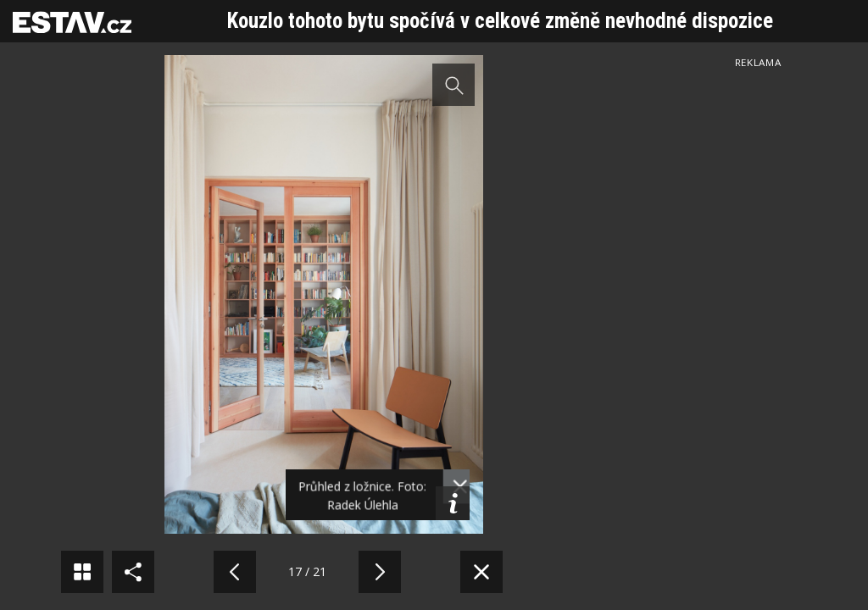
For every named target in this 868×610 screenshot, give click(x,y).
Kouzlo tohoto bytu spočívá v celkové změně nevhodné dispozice (500, 21)
